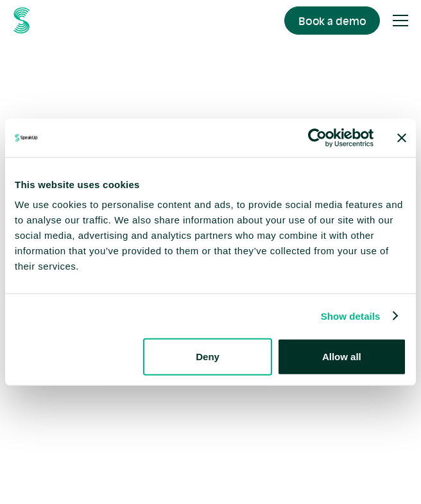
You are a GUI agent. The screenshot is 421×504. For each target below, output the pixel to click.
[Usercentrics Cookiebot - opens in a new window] (317, 137)
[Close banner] (402, 137)
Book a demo (332, 21)
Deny (208, 357)
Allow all (342, 357)
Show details (351, 316)
